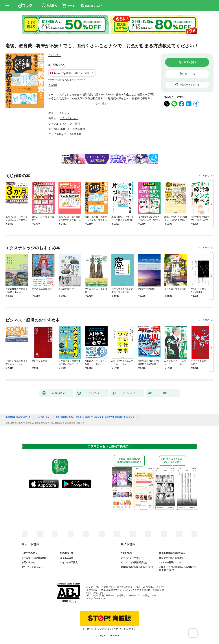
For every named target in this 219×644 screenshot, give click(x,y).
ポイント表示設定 (69, 562)
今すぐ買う (190, 62)
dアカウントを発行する (96, 629)
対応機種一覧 (67, 553)
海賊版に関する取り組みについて (137, 567)
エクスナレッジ (69, 118)
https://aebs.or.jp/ (97, 598)
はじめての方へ (29, 553)
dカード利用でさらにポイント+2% (66, 80)
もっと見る (204, 176)
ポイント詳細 (83, 73)
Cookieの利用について (170, 562)
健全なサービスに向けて (171, 558)
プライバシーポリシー (132, 558)
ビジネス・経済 (71, 124)
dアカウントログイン (32, 567)
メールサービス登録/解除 (34, 558)
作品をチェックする (189, 85)
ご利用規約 (126, 553)
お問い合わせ (28, 562)
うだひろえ (55, 55)
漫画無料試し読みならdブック (18, 417)
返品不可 (53, 85)
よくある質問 (67, 558)
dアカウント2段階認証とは (134, 562)
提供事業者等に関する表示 (172, 553)
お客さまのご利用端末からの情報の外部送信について (178, 569)
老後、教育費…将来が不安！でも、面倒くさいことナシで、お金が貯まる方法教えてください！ (95, 417)
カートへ (190, 74)
